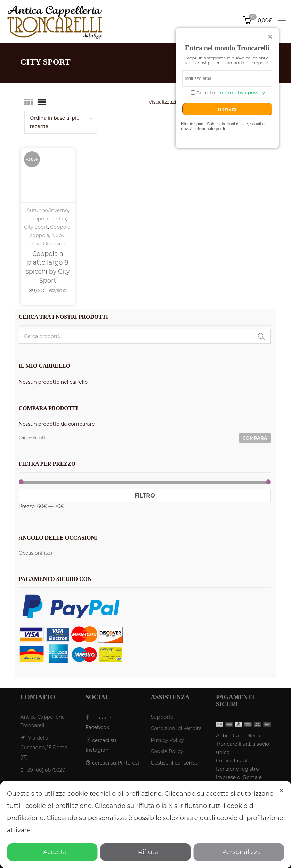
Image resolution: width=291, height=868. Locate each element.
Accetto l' (230, 93)
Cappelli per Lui (47, 219)
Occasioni (55, 244)
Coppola (60, 227)
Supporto (162, 717)
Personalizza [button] (239, 852)
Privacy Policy (167, 740)
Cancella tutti (33, 437)
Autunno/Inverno (47, 210)
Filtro (144, 495)
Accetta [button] (52, 852)
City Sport (36, 227)
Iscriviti (227, 109)
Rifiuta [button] (145, 852)
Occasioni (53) (36, 553)
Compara (255, 438)
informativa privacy (242, 93)
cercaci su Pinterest (116, 763)
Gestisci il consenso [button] (174, 763)
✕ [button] (281, 791)
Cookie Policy (167, 751)
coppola (39, 235)
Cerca (261, 336)
